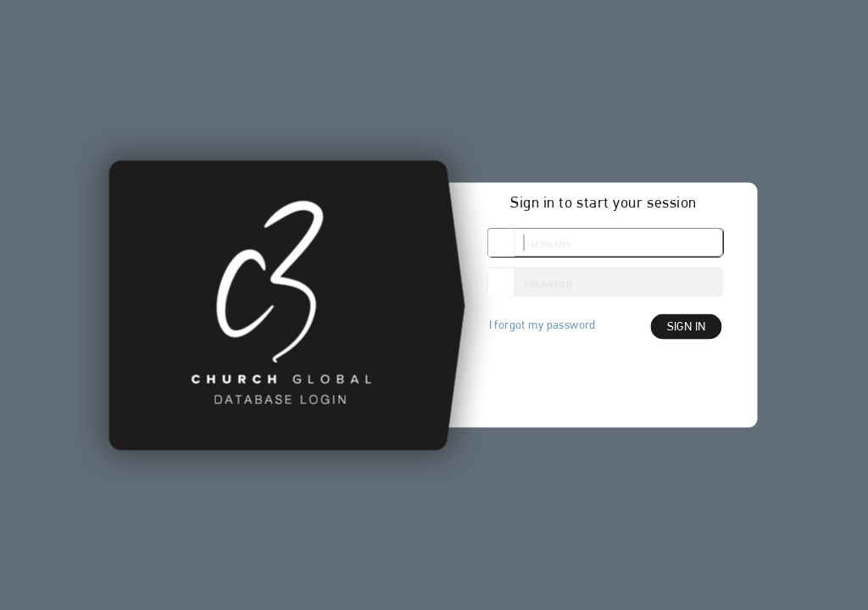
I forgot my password (542, 325)
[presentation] (615, 379)
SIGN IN (687, 327)
